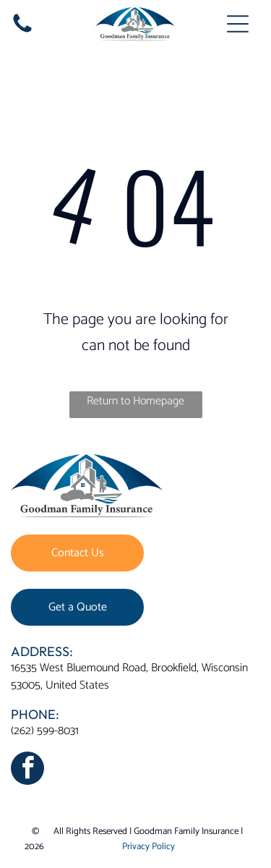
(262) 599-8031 (45, 731)
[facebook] (27, 770)
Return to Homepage (135, 401)
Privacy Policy (149, 847)
